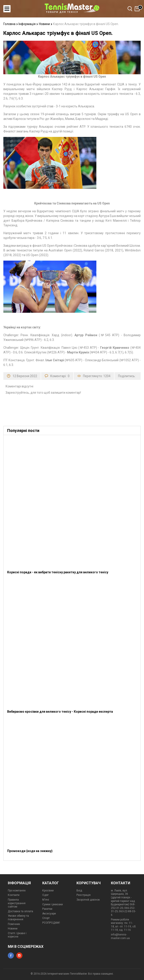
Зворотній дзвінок (88, 900)
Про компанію (17, 891)
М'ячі (46, 900)
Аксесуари (49, 914)
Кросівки (48, 891)
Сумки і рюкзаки (53, 904)
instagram (19, 956)
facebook (11, 956)
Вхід (79, 891)
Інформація (28, 24)
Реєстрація (84, 895)
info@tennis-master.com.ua (120, 936)
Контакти (14, 895)
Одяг (46, 895)
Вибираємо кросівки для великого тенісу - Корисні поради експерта (60, 712)
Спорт (46, 918)
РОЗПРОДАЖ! (51, 923)
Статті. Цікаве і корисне (17, 935)
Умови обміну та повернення (18, 918)
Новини (46, 24)
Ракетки (47, 909)
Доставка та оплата (20, 911)
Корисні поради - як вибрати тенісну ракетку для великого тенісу (58, 572)
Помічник (14, 924)
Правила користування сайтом (17, 903)
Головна (11, 24)
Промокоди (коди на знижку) (30, 851)
